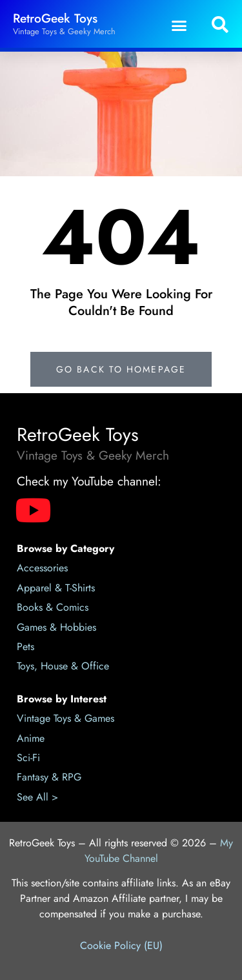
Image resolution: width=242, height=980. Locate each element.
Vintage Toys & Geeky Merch (64, 31)
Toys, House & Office (63, 666)
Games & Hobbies (56, 627)
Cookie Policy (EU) (121, 945)
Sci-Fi (28, 758)
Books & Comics (53, 607)
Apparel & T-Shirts (56, 588)
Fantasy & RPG (49, 777)
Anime (31, 738)
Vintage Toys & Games (66, 718)
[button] (179, 25)
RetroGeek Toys (55, 18)
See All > (37, 797)
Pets (25, 647)
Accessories (42, 568)
